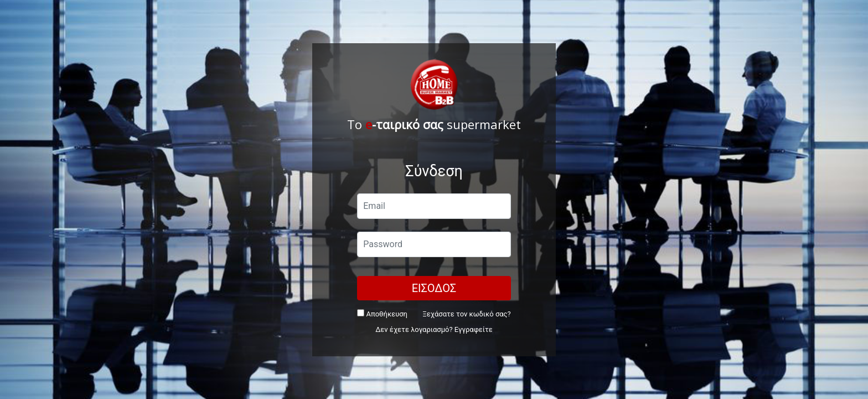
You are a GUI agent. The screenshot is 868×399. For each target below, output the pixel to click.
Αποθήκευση (382, 314)
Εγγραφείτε (474, 329)
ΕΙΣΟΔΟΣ (434, 288)
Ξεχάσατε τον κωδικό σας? (466, 314)
